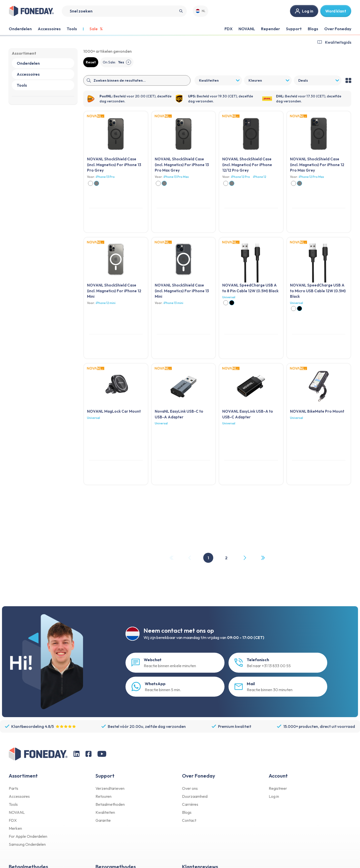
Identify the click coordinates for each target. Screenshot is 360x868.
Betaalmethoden (110, 804)
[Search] (124, 11)
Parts (13, 788)
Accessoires (19, 796)
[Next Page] (244, 558)
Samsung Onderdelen (27, 844)
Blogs (313, 29)
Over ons (190, 788)
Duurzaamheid (195, 796)
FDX (228, 29)
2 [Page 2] (226, 558)
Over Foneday (338, 29)
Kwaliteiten (105, 812)
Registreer (278, 788)
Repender (270, 29)
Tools (13, 804)
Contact (189, 820)
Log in (274, 796)
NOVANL (247, 29)
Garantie (103, 820)
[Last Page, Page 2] (263, 558)
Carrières (190, 804)
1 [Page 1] (208, 558)
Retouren (103, 796)
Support (294, 29)
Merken (15, 828)
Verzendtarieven (110, 788)
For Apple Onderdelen (28, 836)
